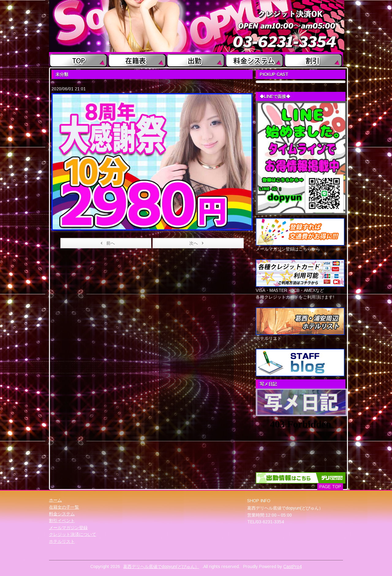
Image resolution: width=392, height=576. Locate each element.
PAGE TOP (330, 487)
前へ (107, 243)
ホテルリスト (62, 541)
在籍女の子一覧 (64, 507)
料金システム (62, 514)
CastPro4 (292, 567)
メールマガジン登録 (68, 528)
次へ (197, 243)
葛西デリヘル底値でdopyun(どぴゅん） (161, 567)
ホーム (55, 500)
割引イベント (62, 521)
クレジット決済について (73, 534)
